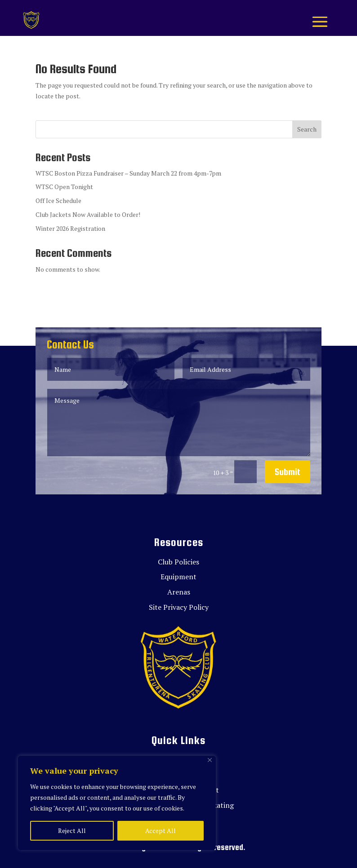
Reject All (72, 831)
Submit (288, 472)
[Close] (210, 760)
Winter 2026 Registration (70, 228)
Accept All (161, 831)
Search (307, 129)
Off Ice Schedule (58, 200)
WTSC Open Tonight (64, 187)
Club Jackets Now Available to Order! (88, 214)
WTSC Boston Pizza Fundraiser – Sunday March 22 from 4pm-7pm (128, 173)
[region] (117, 803)
